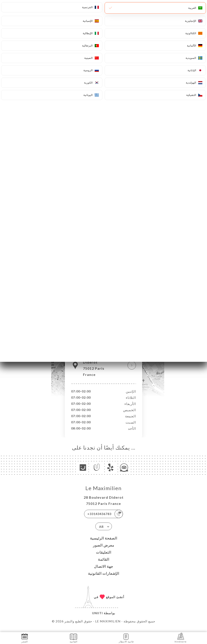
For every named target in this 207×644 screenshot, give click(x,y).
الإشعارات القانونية (104, 578)
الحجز (25, 638)
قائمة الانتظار (126, 638)
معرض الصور (104, 550)
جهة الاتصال (104, 571)
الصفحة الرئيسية (104, 543)
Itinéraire (181, 638)
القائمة (104, 564)
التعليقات (104, 557)
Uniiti (97, 618)
